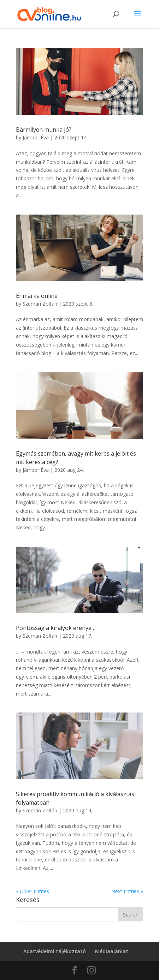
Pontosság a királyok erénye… (56, 628)
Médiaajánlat (112, 951)
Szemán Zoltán (40, 304)
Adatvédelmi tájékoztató (55, 951)
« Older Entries (33, 891)
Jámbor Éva (36, 137)
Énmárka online (37, 296)
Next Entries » (127, 891)
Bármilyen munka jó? (44, 130)
